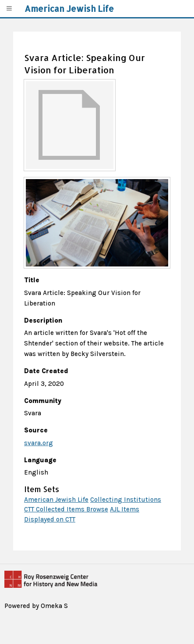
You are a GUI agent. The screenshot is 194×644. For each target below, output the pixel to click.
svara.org (39, 443)
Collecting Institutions (126, 500)
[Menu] (9, 9)
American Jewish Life (56, 500)
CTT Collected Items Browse (66, 509)
